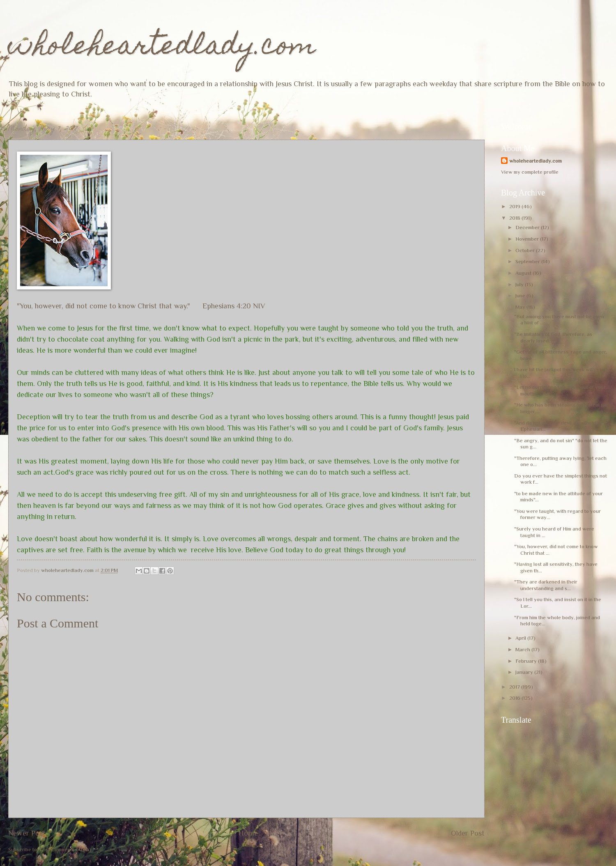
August (524, 273)
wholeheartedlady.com (162, 48)
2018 (515, 218)
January (525, 672)
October (526, 250)
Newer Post (27, 833)
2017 (515, 687)
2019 (515, 206)
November (528, 239)
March (523, 649)
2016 (515, 698)
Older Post (468, 833)
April (521, 638)
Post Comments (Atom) (65, 849)
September (528, 261)
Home (248, 833)
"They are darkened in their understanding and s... (546, 585)
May (521, 307)
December (528, 227)
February (527, 661)
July (520, 284)
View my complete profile (530, 172)
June (521, 295)
